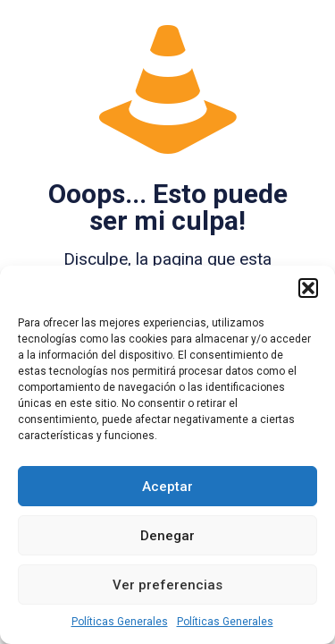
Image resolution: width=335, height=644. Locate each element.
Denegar (167, 536)
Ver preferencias (167, 585)
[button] (308, 288)
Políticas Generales (120, 622)
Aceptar (167, 487)
